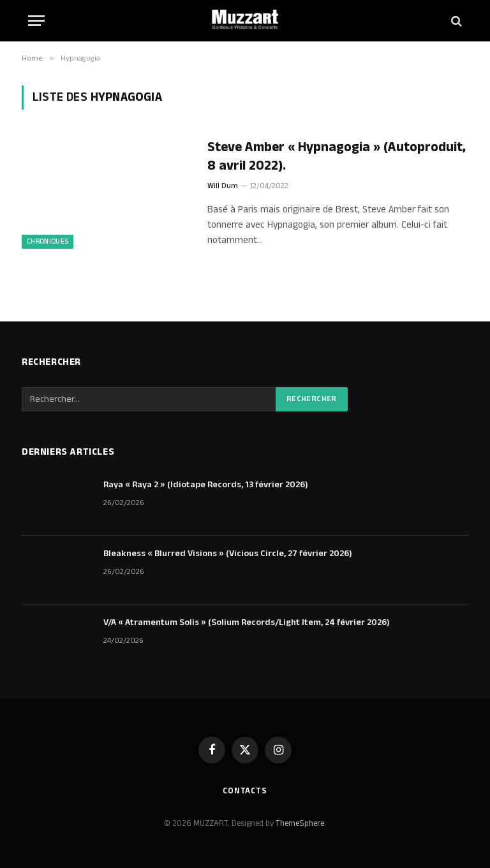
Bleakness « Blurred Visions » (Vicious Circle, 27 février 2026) (228, 554)
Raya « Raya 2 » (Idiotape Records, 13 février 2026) (206, 485)
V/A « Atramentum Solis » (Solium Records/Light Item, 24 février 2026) (247, 622)
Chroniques (48, 242)
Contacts (245, 791)
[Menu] (36, 21)
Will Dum (223, 186)
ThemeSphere (300, 823)
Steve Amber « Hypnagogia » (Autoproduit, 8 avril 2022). (337, 157)
